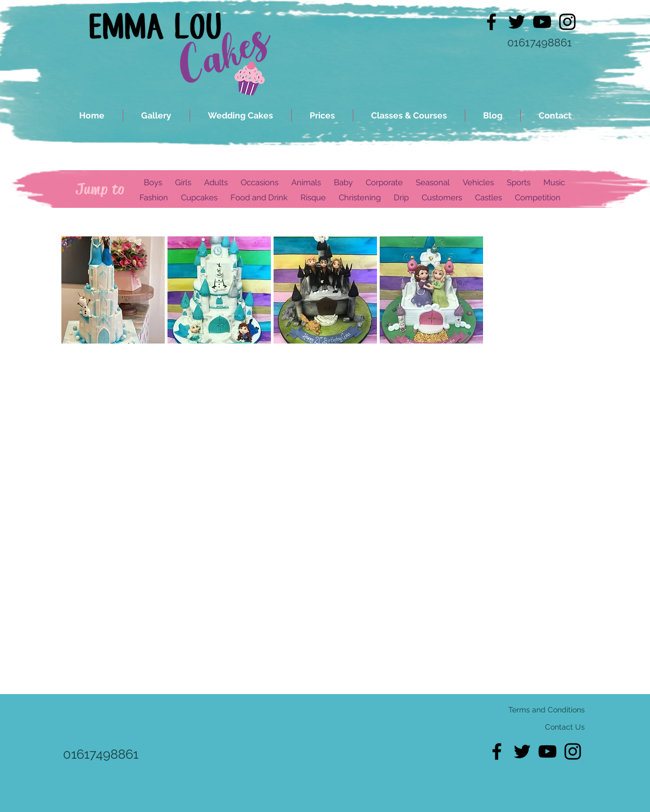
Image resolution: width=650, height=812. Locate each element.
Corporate (384, 183)
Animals (306, 183)
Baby (343, 183)
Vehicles (478, 183)
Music (554, 183)
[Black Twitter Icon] (517, 22)
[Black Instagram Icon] (567, 22)
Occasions (260, 183)
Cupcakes (199, 198)
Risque (313, 198)
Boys (153, 183)
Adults (216, 183)
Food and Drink (259, 198)
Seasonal (433, 183)
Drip (401, 198)
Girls (184, 183)
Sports (519, 183)
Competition (538, 198)
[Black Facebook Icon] (491, 22)
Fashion (154, 198)
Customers (442, 198)
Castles (488, 198)
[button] (113, 290)
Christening (360, 198)
